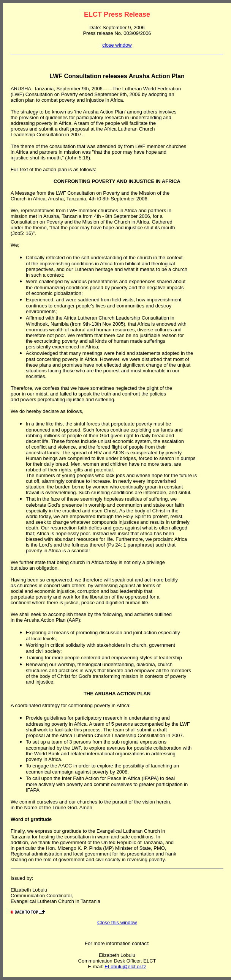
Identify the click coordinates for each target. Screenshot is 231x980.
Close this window (117, 922)
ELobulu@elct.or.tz (125, 967)
